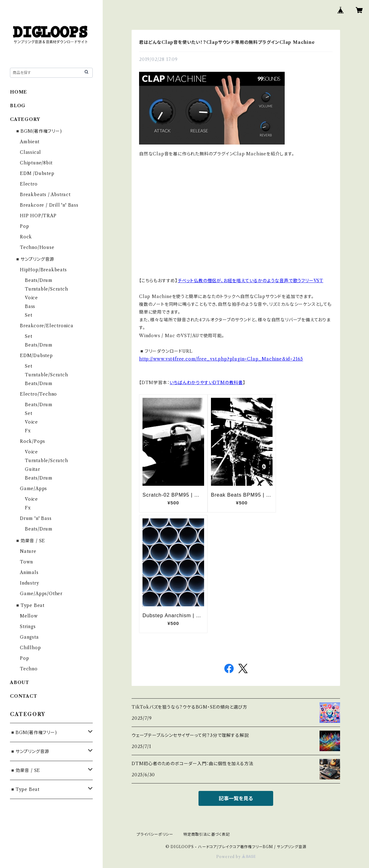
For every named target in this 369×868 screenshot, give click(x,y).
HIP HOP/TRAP (38, 216)
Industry (29, 583)
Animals (29, 572)
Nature (28, 551)
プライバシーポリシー (155, 834)
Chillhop (30, 648)
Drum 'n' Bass (36, 518)
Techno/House (37, 247)
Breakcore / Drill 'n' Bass (49, 205)
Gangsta (29, 637)
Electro (29, 184)
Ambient (30, 142)
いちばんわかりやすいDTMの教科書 (206, 383)
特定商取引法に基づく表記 (207, 834)
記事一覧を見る (236, 798)
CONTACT (24, 696)
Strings (28, 627)
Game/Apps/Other (41, 594)
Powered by (236, 857)
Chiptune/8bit (36, 163)
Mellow (29, 616)
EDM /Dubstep (37, 173)
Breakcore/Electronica (47, 326)
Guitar (33, 469)
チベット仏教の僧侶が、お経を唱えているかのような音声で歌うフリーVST (250, 281)
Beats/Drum (39, 280)
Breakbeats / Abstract (45, 195)
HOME (19, 92)
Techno (29, 669)
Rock (26, 237)
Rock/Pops (33, 441)
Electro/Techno (38, 394)
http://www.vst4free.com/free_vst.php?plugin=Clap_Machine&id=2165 (221, 359)
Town (26, 562)
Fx (28, 431)
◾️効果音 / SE (30, 541)
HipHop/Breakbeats (43, 270)
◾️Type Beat (30, 605)
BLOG (18, 106)
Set (28, 315)
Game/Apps (33, 489)
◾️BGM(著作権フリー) (38, 131)
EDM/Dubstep (36, 356)
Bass (30, 306)
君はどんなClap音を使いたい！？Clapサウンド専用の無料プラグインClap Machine (227, 42)
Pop (24, 226)
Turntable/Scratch (47, 289)
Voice (31, 298)
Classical (30, 152)
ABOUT (20, 682)
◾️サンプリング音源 (35, 259)
